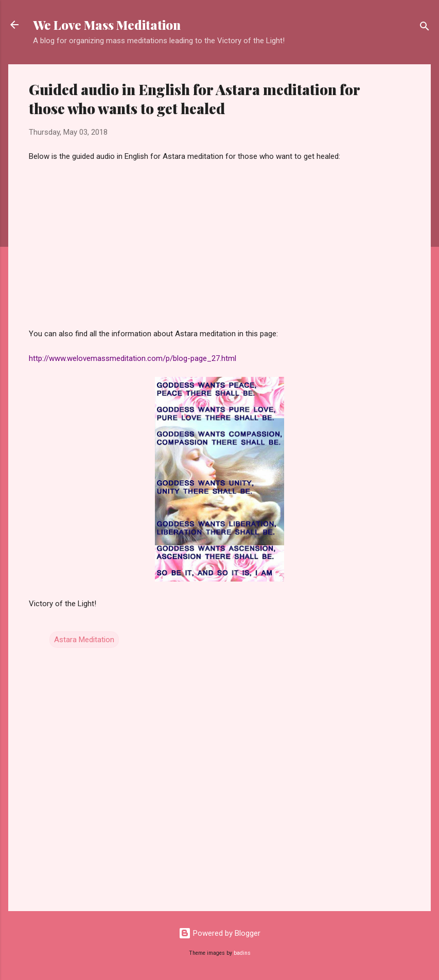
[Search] (425, 28)
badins (242, 953)
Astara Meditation (84, 640)
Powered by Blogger (220, 933)
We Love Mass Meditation (107, 25)
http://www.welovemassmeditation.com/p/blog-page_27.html (133, 358)
